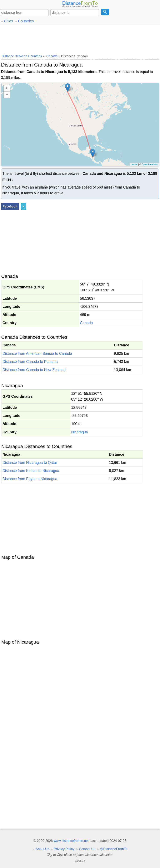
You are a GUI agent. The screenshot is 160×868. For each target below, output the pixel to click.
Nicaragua (80, 432)
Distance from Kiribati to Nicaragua (31, 471)
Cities (9, 21)
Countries (26, 21)
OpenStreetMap (150, 164)
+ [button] (7, 88)
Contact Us (87, 849)
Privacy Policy (64, 849)
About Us (42, 849)
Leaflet (134, 164)
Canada (86, 323)
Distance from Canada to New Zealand (34, 370)
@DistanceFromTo (114, 849)
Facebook (10, 206)
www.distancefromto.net (71, 841)
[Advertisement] (80, 39)
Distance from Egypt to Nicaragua (30, 479)
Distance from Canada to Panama (30, 362)
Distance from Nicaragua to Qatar (30, 463)
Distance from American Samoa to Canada (37, 353)
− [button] (7, 95)
